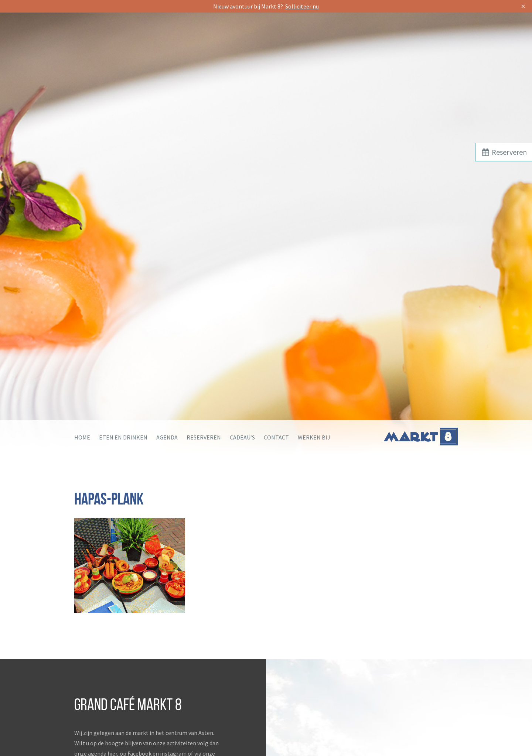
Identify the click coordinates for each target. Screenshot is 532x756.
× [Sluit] (523, 6)
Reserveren (204, 437)
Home (82, 437)
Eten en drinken (123, 437)
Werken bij (314, 437)
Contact (276, 437)
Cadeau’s (242, 437)
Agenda (167, 437)
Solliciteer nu (302, 6)
